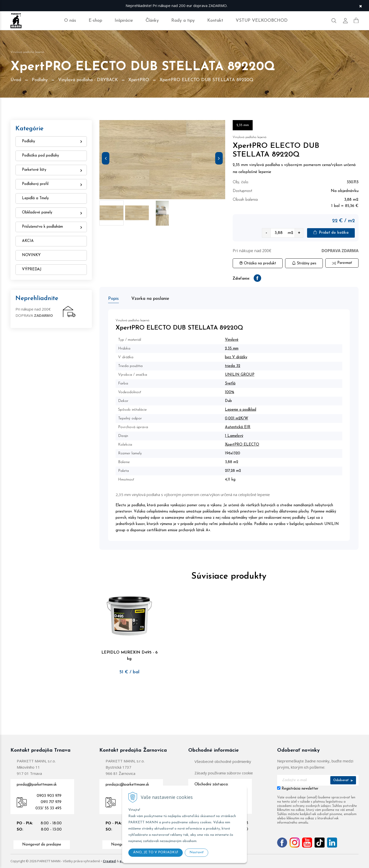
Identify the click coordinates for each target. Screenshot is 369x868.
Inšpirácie (124, 21)
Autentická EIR (238, 427)
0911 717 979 (51, 802)
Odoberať (343, 780)
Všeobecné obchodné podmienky (223, 761)
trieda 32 (233, 366)
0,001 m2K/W (237, 419)
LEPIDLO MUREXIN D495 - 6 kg (129, 652)
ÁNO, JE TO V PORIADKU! (156, 852)
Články (152, 21)
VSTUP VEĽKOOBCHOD (262, 21)
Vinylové (232, 340)
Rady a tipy (183, 21)
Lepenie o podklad (241, 410)
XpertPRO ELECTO (242, 445)
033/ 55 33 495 (48, 808)
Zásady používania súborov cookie (224, 773)
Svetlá (230, 384)
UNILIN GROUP (240, 375)
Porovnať (342, 263)
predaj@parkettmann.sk (37, 785)
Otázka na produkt (258, 263)
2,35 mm (232, 349)
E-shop (95, 21)
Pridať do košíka (331, 233)
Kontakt (215, 21)
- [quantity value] (266, 233)
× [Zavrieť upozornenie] (361, 6)
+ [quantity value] (299, 233)
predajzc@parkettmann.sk (127, 785)
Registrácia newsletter (300, 789)
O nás (70, 21)
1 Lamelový (234, 436)
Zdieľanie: (241, 279)
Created (109, 861)
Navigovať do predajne (42, 845)
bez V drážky (236, 357)
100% (230, 392)
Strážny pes (304, 263)
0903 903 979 (49, 796)
